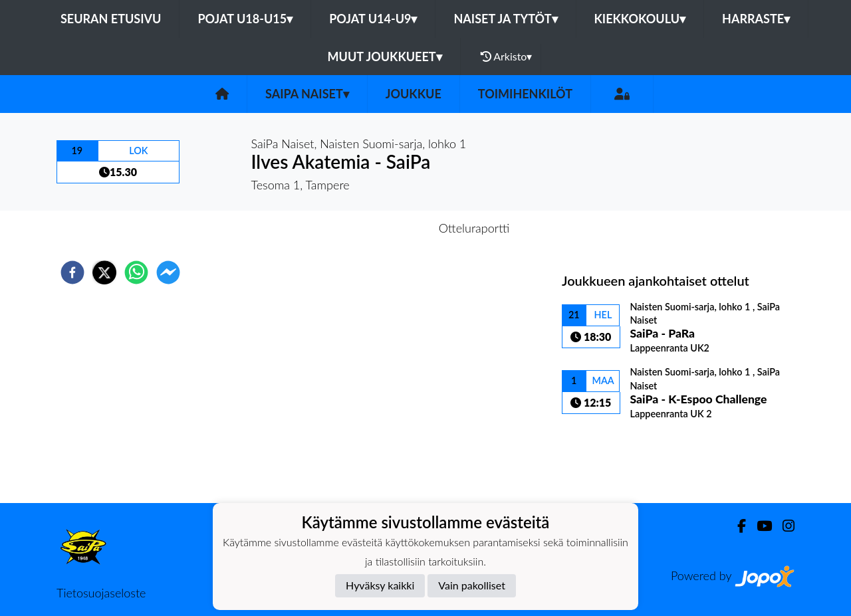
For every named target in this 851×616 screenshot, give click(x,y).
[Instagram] (783, 526)
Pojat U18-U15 (245, 19)
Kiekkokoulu (640, 19)
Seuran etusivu (111, 19)
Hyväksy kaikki (380, 585)
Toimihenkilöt (525, 94)
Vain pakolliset (472, 585)
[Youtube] (759, 526)
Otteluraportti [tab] (474, 228)
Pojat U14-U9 (373, 19)
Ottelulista (605, 458)
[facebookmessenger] (168, 272)
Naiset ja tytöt (505, 19)
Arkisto (507, 56)
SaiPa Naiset (307, 94)
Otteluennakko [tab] (380, 228)
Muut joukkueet (385, 56)
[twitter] (104, 272)
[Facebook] (736, 526)
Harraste (756, 19)
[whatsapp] (136, 272)
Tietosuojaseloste (101, 593)
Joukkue (414, 94)
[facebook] (72, 272)
